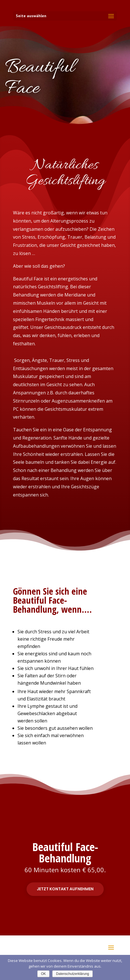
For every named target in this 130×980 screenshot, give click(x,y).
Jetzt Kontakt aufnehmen (65, 889)
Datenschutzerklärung (72, 974)
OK (43, 974)
